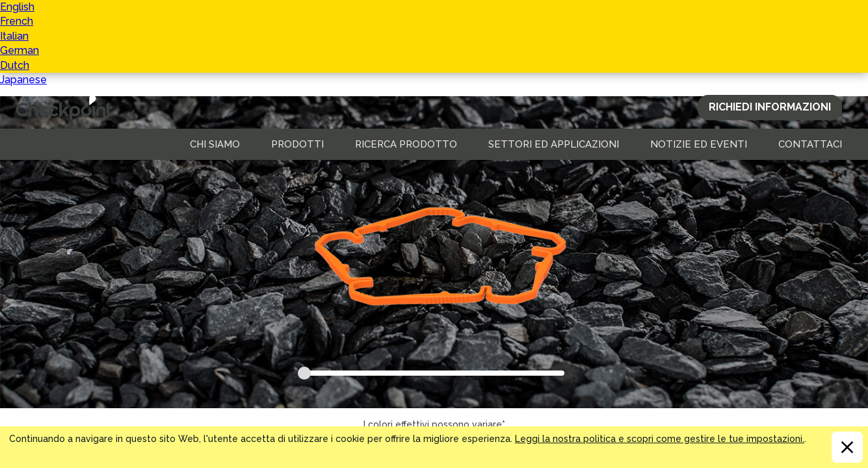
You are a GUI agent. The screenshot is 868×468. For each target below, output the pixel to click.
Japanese (23, 80)
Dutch (15, 65)
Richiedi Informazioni (770, 107)
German (20, 50)
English (17, 7)
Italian (14, 36)
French (17, 21)
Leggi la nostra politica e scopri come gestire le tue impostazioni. (660, 439)
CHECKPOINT (68, 108)
